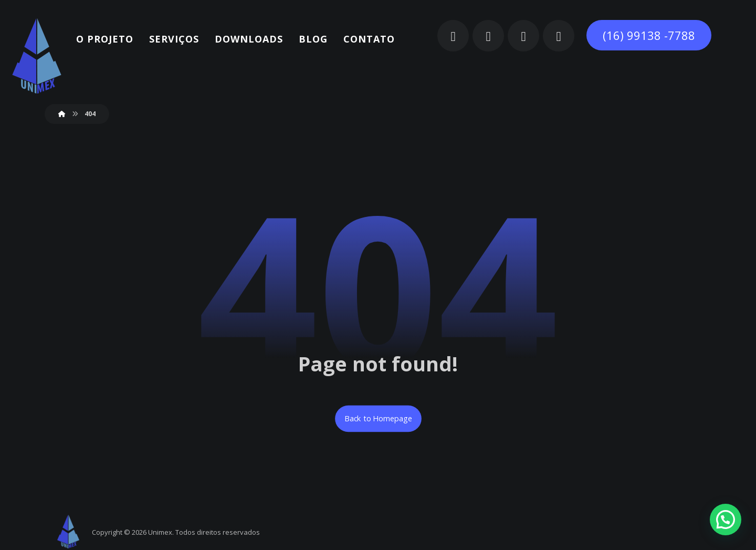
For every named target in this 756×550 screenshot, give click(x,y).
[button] (453, 36)
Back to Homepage (378, 419)
